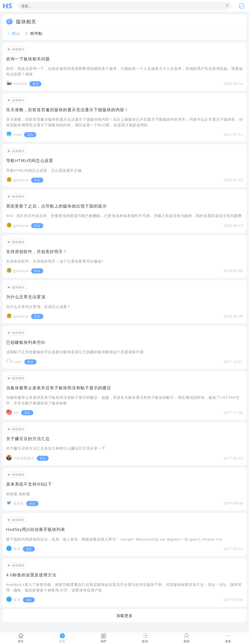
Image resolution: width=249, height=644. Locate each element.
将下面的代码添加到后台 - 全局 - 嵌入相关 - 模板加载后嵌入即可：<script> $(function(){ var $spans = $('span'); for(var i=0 (114, 539)
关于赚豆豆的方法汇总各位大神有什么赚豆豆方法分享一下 (56, 448)
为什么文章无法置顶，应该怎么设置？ (39, 307)
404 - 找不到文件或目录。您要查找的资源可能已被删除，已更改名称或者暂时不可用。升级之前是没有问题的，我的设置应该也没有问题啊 (124, 216)
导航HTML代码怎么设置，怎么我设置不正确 (44, 170)
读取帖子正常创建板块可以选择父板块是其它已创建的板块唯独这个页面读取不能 (75, 352)
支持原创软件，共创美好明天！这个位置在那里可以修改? (55, 261)
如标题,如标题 (18, 494)
